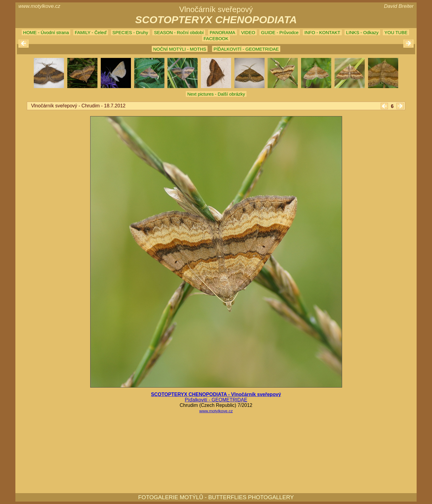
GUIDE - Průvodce (280, 32)
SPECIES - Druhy (130, 32)
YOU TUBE (396, 32)
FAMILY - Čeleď (91, 32)
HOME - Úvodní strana (46, 32)
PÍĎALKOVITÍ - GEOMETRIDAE (246, 49)
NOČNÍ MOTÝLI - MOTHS (180, 49)
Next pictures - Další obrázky (216, 94)
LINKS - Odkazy (362, 32)
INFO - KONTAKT (322, 32)
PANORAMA (222, 32)
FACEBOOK (216, 38)
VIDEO (248, 32)
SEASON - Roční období (179, 32)
